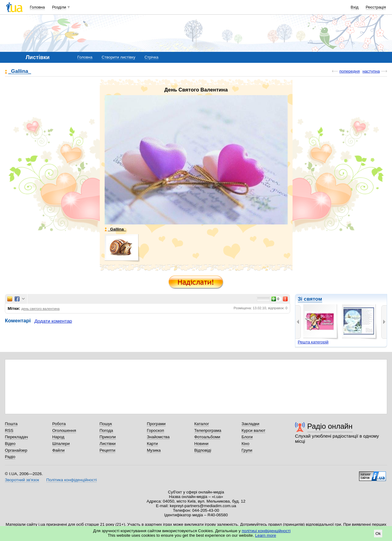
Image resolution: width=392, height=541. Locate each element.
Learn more (266, 535)
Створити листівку (118, 57)
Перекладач (16, 437)
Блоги (247, 437)
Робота (59, 424)
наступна (371, 71)
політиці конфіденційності (266, 531)
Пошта (11, 424)
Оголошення (64, 430)
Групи (247, 450)
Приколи (108, 437)
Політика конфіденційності (72, 480)
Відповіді (203, 450)
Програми (156, 424)
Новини (201, 444)
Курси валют (254, 430)
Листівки (108, 444)
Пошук (106, 424)
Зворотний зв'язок (22, 480)
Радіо (10, 457)
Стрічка (151, 57)
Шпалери (61, 444)
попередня (349, 71)
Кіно (246, 444)
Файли (58, 450)
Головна (37, 7)
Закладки (250, 424)
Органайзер (16, 450)
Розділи (59, 7)
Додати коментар (53, 321)
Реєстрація (376, 7)
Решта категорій (313, 342)
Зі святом (310, 299)
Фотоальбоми (207, 437)
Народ (58, 437)
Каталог (202, 424)
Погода (106, 430)
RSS (9, 430)
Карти (152, 444)
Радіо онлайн (330, 426)
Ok (378, 534)
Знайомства (158, 437)
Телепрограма (208, 430)
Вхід (355, 7)
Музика (154, 450)
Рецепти (107, 450)
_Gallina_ (20, 72)
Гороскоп (155, 430)
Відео (10, 444)
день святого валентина (41, 309)
